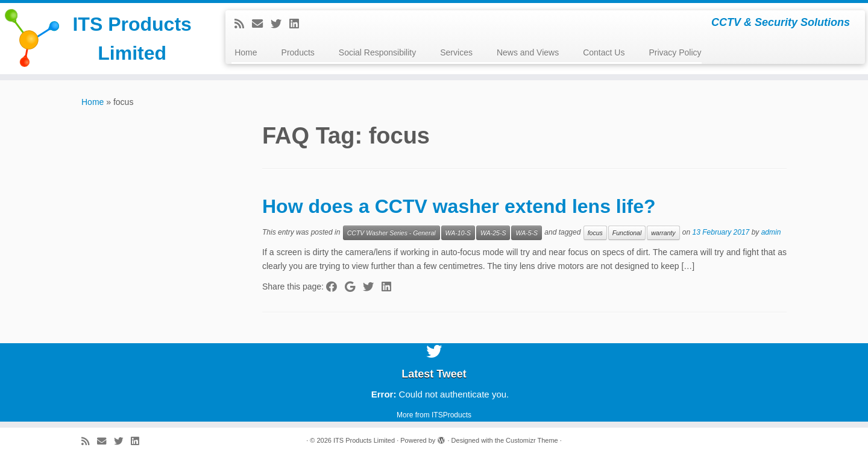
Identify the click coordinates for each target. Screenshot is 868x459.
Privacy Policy (675, 52)
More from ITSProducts (434, 415)
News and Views (528, 52)
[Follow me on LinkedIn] (298, 24)
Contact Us (604, 52)
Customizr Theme (532, 440)
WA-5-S (527, 233)
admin (771, 233)
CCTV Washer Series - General (392, 233)
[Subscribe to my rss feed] (243, 24)
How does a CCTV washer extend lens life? (459, 206)
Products (298, 52)
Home (246, 52)
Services (456, 52)
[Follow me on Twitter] (280, 24)
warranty (663, 233)
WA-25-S (493, 233)
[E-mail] (261, 24)
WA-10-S (458, 233)
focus (595, 233)
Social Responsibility (377, 52)
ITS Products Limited (132, 39)
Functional (627, 233)
